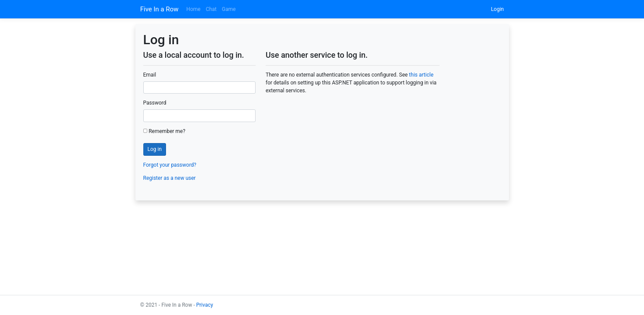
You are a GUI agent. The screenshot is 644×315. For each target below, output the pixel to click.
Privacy (205, 305)
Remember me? (164, 131)
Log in (155, 149)
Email (150, 75)
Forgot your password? (170, 165)
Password (155, 103)
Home (194, 9)
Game (229, 9)
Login (498, 9)
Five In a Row (159, 9)
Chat (211, 9)
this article (421, 75)
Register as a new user (170, 178)
